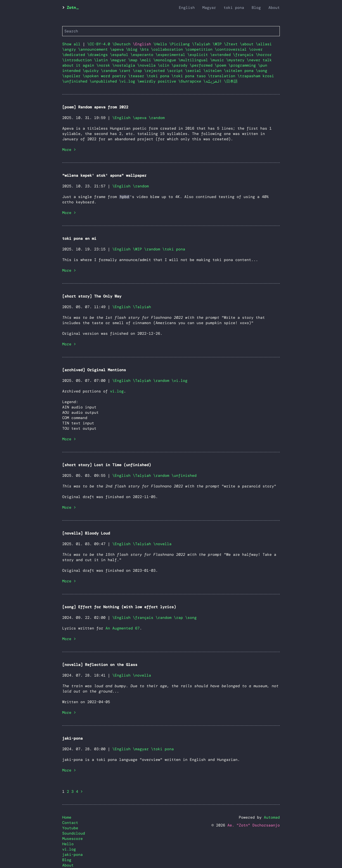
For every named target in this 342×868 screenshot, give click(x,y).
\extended (222, 55)
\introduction (78, 60)
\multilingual (194, 60)
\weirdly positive (158, 81)
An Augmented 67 (123, 628)
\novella (148, 65)
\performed (202, 65)
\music (218, 60)
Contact (70, 823)
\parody (181, 65)
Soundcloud (74, 833)
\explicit (199, 55)
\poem (222, 65)
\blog (133, 49)
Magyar (209, 8)
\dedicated (75, 55)
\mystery (236, 60)
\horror (264, 55)
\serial (194, 71)
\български (191, 81)
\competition (200, 49)
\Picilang (181, 44)
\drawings (99, 55)
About (274, 8)
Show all (71, 44)
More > (69, 150)
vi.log (117, 391)
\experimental (172, 55)
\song (261, 71)
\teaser (137, 76)
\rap (138, 71)
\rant (126, 71)
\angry (70, 49)
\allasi (264, 44)
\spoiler (72, 76)
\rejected (156, 71)
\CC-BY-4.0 (100, 44)
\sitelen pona (240, 71)
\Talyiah (202, 44)
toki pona (234, 8)
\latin (102, 60)
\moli (146, 60)
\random (110, 71)
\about (248, 44)
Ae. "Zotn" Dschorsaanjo (254, 825)
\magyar (119, 60)
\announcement (94, 49)
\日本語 (231, 81)
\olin (165, 65)
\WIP (218, 44)
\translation (223, 76)
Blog (256, 8)
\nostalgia (125, 65)
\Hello (161, 44)
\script (176, 71)
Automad (272, 817)
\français (244, 55)
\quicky (92, 71)
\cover (256, 49)
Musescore (72, 839)
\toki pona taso (190, 76)
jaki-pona (72, 855)
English (187, 8)
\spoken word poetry (105, 76)
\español (120, 55)
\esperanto (143, 55)
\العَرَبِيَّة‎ (214, 81)
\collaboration (168, 49)
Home (67, 817)
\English (121, 118)
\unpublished (104, 81)
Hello (68, 844)
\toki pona (159, 76)
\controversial (232, 49)
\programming (243, 65)
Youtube (70, 828)
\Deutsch (123, 44)
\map (134, 60)
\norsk (104, 65)
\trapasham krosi (256, 76)
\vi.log (128, 81)
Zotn (71, 8)
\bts (145, 49)
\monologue (166, 60)
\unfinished (76, 81)
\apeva (118, 49)
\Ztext (232, 44)
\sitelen (214, 71)
